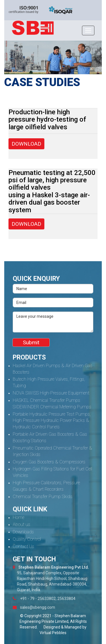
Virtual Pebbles (53, 633)
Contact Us (23, 546)
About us (21, 524)
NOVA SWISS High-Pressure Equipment (51, 393)
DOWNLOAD (26, 144)
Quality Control (27, 539)
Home (19, 517)
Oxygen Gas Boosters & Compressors (49, 462)
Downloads (23, 532)
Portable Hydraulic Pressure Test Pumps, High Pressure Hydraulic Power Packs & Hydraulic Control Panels (52, 421)
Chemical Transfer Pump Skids (43, 497)
